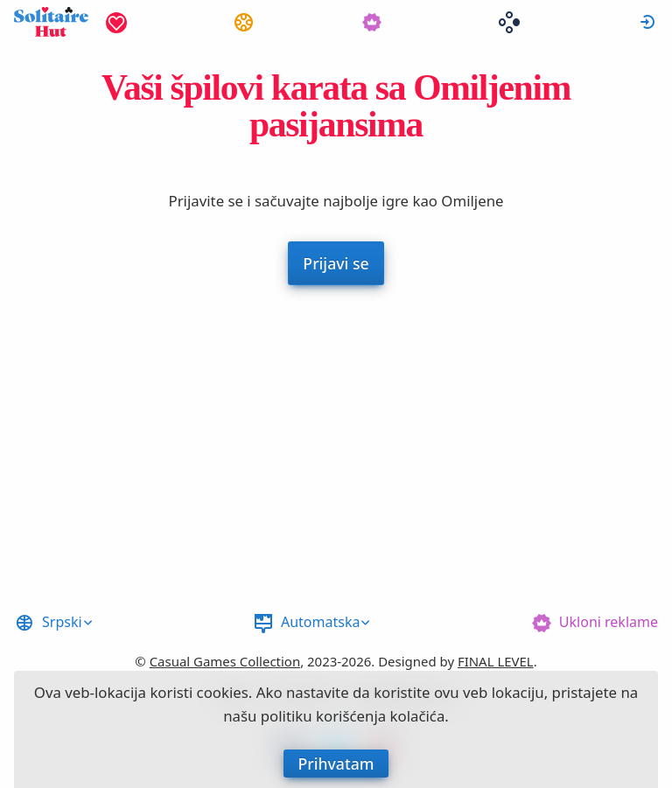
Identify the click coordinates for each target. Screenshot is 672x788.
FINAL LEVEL (496, 661)
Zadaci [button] (244, 22)
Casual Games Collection (225, 661)
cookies (223, 692)
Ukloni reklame (609, 622)
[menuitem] (116, 22)
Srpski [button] (62, 622)
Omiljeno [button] (116, 22)
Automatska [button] (320, 622)
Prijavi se (647, 22)
